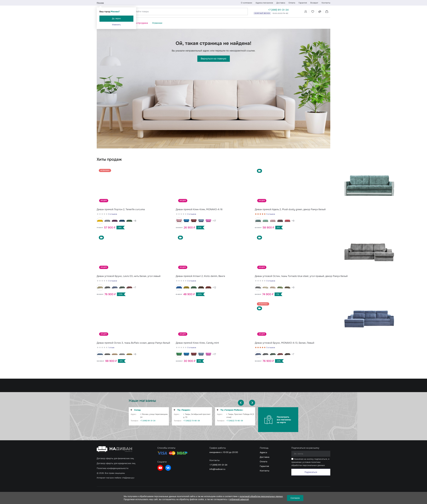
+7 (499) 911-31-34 (278, 10)
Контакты (326, 3)
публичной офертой (239, 499)
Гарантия (303, 3)
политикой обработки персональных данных (261, 496)
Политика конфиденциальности (113, 468)
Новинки (157, 23)
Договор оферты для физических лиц (115, 458)
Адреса (263, 452)
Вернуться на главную (214, 59)
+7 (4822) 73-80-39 (191, 421)
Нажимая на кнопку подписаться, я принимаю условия (310, 462)
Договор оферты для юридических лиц (116, 463)
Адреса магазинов (264, 3)
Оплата (292, 3)
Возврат (314, 3)
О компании (247, 3)
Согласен (295, 498)
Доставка (281, 3)
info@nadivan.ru (217, 469)
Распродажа (141, 23)
